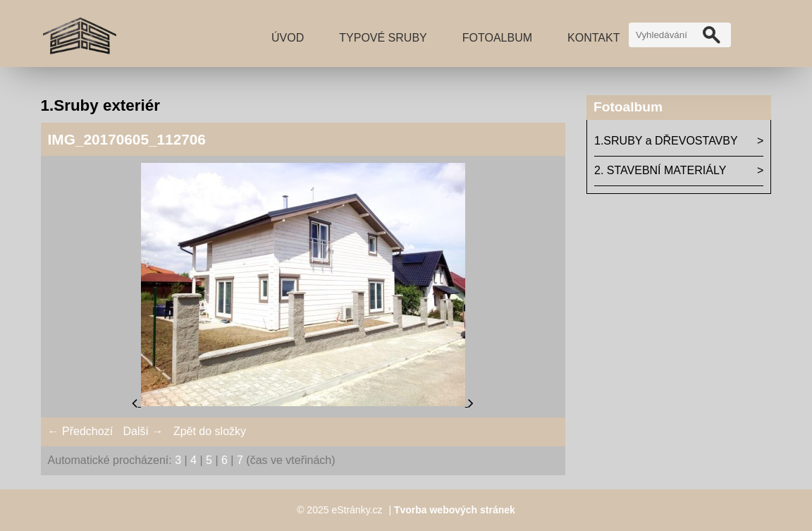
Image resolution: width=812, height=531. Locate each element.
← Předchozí (80, 431)
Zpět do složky (210, 431)
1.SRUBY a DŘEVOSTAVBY (666, 141)
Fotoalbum (497, 38)
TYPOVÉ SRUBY (383, 38)
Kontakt (593, 38)
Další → (143, 431)
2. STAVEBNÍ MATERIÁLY (660, 170)
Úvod (288, 38)
